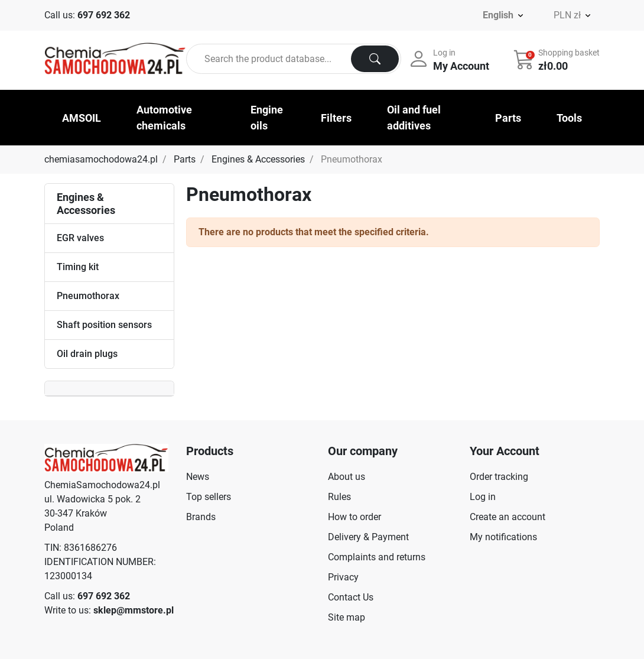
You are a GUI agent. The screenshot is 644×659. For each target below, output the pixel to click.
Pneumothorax (88, 296)
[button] (558, 59)
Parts (185, 159)
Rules (339, 497)
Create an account (508, 517)
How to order (354, 517)
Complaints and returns (377, 557)
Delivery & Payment (368, 537)
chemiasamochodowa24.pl (101, 159)
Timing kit (78, 267)
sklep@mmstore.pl (134, 610)
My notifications (503, 537)
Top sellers (209, 497)
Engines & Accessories (258, 159)
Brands (201, 517)
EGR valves (80, 238)
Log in (483, 497)
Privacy (343, 577)
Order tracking (499, 477)
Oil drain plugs (87, 354)
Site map (347, 617)
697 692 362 (104, 15)
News (198, 477)
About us (347, 477)
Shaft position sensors (104, 325)
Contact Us (351, 597)
